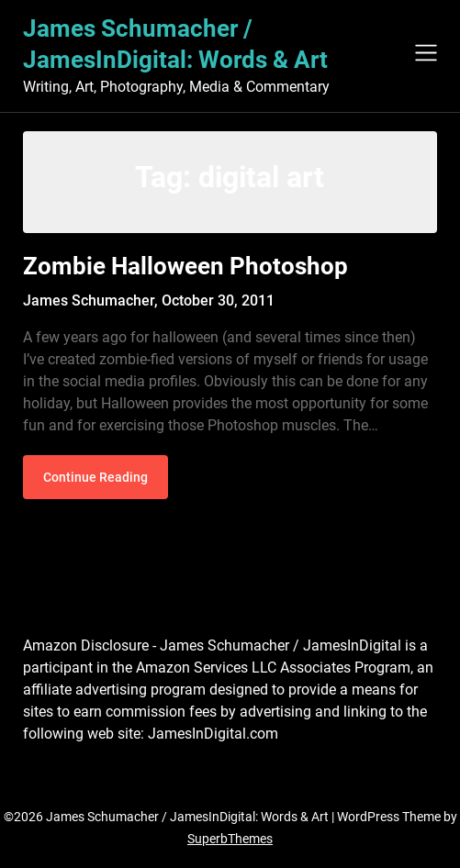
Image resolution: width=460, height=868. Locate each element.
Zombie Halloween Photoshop (185, 266)
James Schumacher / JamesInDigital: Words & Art (175, 44)
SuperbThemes (230, 839)
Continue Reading (95, 477)
